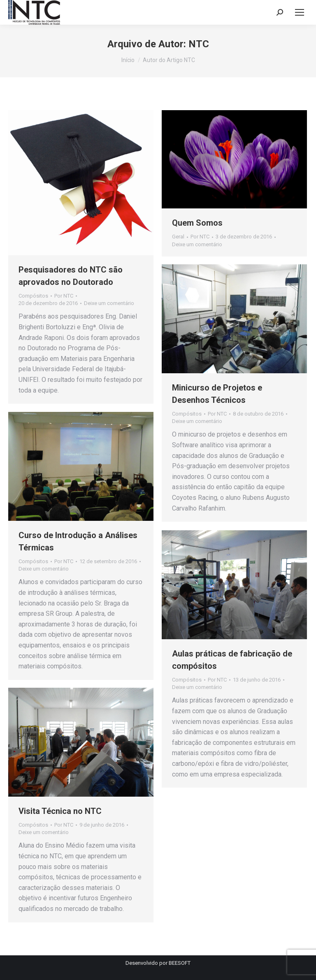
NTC (199, 44)
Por (64, 296)
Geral (178, 237)
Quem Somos (197, 223)
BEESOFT (180, 963)
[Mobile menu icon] (300, 12)
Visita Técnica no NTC (60, 811)
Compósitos (33, 296)
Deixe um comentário (109, 303)
